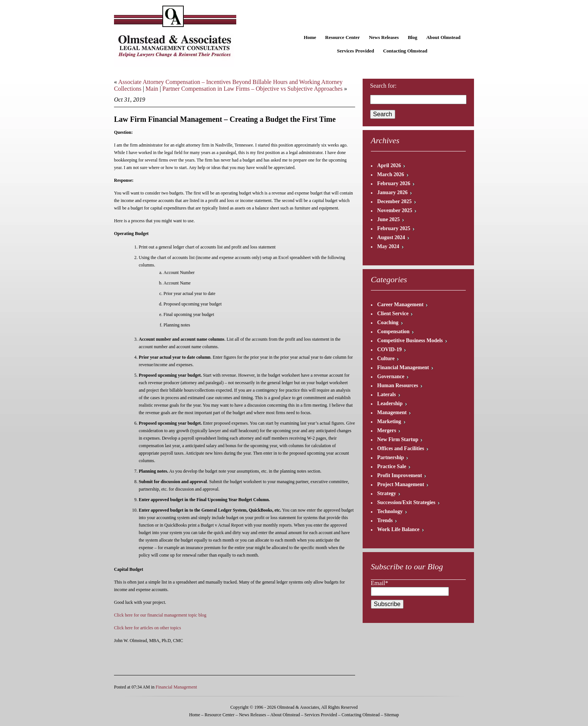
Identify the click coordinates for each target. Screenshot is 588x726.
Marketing (389, 421)
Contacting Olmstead (405, 51)
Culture (386, 359)
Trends (385, 520)
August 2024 (391, 237)
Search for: (383, 86)
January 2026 (392, 192)
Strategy (387, 493)
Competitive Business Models (410, 341)
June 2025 (388, 219)
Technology (390, 511)
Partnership (391, 457)
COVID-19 (389, 350)
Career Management (400, 305)
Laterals (387, 394)
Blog (412, 37)
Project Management (401, 484)
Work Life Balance (398, 529)
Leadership (390, 403)
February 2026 (394, 183)
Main (152, 89)
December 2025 (394, 201)
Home (310, 37)
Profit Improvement (400, 475)
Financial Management (176, 687)
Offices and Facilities (401, 448)
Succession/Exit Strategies (406, 502)
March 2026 (391, 174)
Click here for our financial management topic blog (160, 615)
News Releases (384, 37)
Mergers (387, 430)
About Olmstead (443, 37)
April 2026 (389, 165)
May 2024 (388, 246)
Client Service (393, 314)
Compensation (393, 332)
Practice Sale (392, 466)
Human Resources (398, 385)
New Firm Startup (398, 439)
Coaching (388, 323)
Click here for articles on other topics (148, 628)
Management (392, 412)
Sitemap (391, 715)
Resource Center (343, 37)
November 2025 (395, 210)
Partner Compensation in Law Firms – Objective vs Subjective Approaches (252, 89)
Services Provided (355, 51)
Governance (391, 376)
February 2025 (394, 228)
